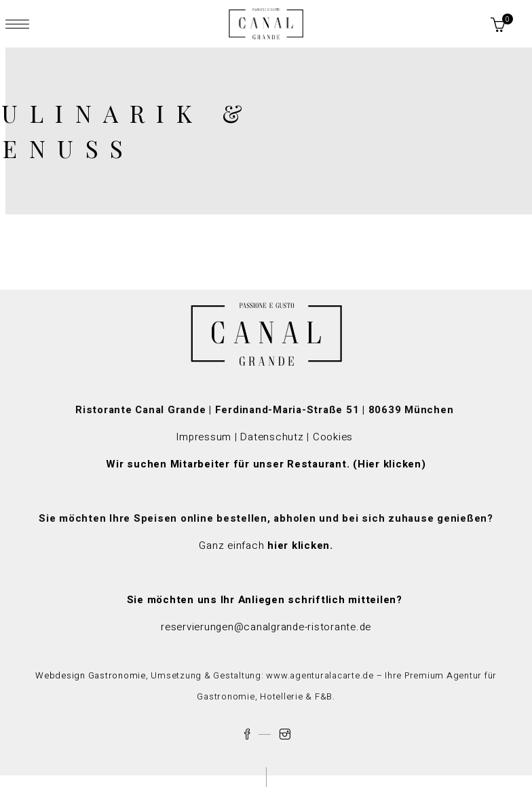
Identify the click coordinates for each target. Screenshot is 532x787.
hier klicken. (300, 545)
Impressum (204, 437)
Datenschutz (272, 437)
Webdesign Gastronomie (91, 675)
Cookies (335, 437)
